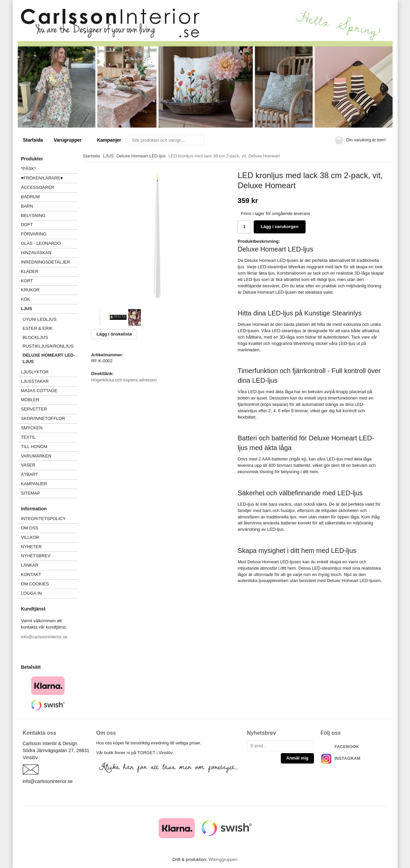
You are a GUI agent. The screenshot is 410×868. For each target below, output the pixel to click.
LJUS (50, 309)
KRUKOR (30, 290)
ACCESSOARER (50, 187)
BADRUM (30, 197)
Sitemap (31, 493)
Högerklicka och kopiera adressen (124, 380)
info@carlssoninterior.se (44, 637)
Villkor (30, 537)
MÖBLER (30, 400)
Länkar (30, 565)
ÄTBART (50, 474)
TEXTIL (50, 437)
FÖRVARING (34, 234)
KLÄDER (50, 271)
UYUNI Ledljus (40, 319)
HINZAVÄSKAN (36, 253)
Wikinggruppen (223, 859)
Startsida (33, 140)
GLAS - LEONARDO (41, 243)
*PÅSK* (29, 169)
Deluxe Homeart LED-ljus (49, 358)
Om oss (30, 528)
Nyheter (31, 547)
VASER (28, 465)
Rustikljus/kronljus (48, 346)
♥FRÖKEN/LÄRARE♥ (42, 178)
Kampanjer (109, 140)
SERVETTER (34, 409)
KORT (27, 281)
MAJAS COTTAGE (39, 391)
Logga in (31, 593)
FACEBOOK (347, 747)
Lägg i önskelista (114, 334)
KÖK (26, 299)
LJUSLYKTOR (35, 372)
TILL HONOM (34, 447)
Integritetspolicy (44, 519)
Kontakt (31, 574)
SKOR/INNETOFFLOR (43, 418)
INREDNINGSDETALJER (46, 262)
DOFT (50, 225)
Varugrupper (70, 140)
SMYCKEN (50, 428)
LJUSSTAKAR (35, 381)
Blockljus (35, 337)
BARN (27, 206)
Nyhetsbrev (36, 556)
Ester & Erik (38, 328)
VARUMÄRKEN (50, 456)
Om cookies (35, 584)
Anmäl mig (297, 758)
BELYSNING (33, 215)
